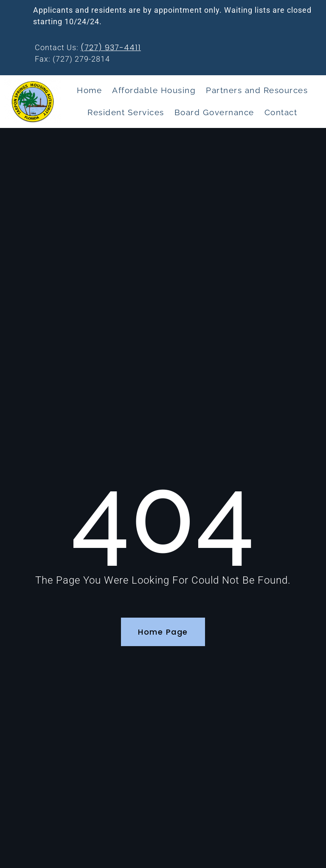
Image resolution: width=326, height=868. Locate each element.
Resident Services (126, 112)
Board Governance (214, 112)
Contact (281, 112)
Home (89, 90)
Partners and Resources (257, 90)
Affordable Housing (154, 90)
